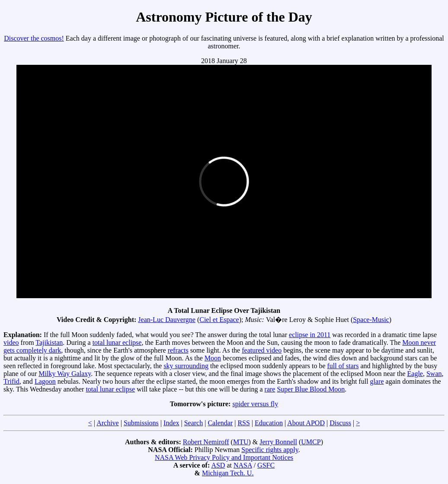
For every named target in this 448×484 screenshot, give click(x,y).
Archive (108, 423)
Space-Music (371, 320)
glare (377, 381)
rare (270, 389)
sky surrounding (186, 366)
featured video (262, 350)
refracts (178, 350)
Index (171, 423)
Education (269, 423)
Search (194, 423)
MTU (241, 442)
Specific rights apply (270, 450)
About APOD (306, 423)
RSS (243, 423)
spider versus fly (255, 404)
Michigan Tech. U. (228, 473)
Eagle (415, 374)
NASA (243, 465)
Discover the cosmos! (34, 38)
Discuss (340, 423)
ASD (218, 465)
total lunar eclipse (117, 342)
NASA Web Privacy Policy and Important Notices (224, 457)
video (11, 342)
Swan (434, 374)
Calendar (220, 423)
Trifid (11, 381)
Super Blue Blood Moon (311, 389)
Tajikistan (49, 342)
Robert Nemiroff (206, 442)
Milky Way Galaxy (65, 374)
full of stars (343, 366)
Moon (213, 358)
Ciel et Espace (219, 320)
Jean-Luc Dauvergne (167, 320)
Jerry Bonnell (278, 442)
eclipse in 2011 (310, 335)
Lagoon (45, 381)
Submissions (141, 423)
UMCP (311, 442)
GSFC (266, 465)
